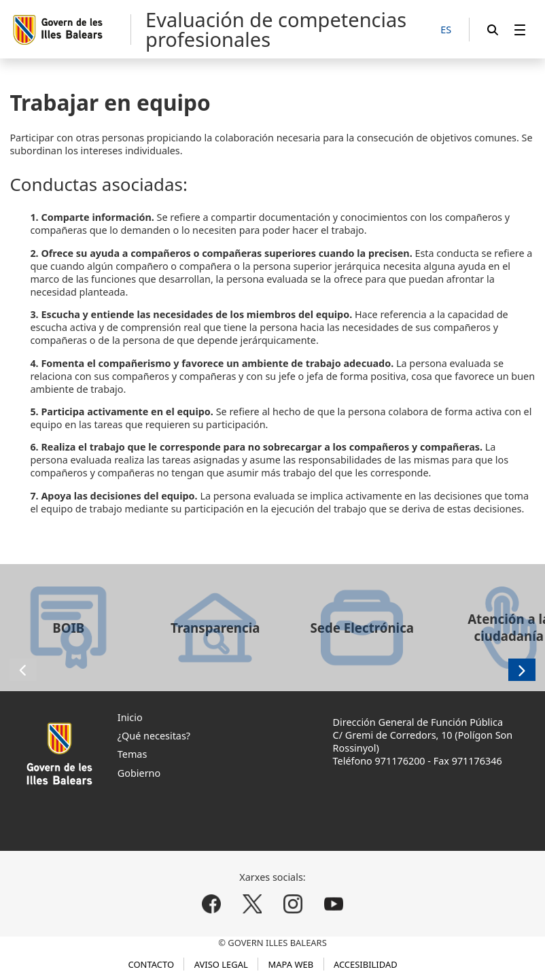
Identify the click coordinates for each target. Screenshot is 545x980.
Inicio (130, 717)
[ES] (446, 30)
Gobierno (139, 773)
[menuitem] (520, 30)
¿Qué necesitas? (154, 736)
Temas (133, 754)
